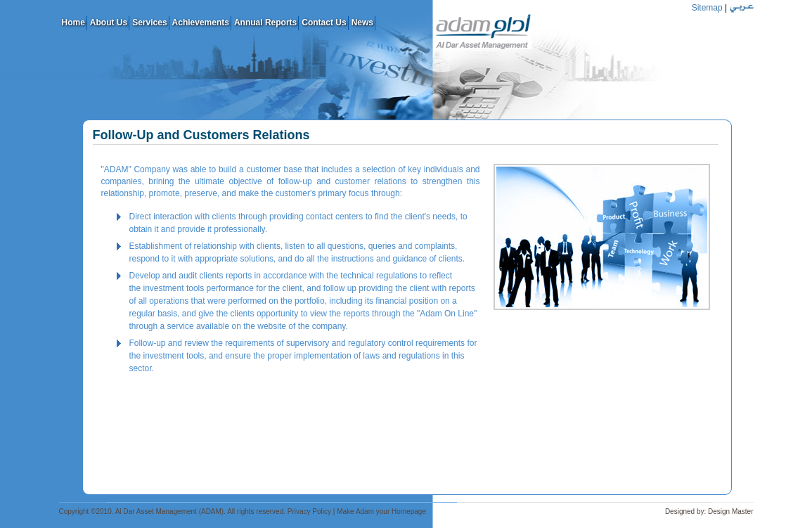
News (362, 22)
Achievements (201, 22)
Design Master (730, 511)
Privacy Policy (309, 511)
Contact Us (324, 22)
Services (149, 22)
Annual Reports (265, 22)
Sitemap (707, 8)
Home (73, 22)
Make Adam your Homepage (381, 511)
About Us (109, 22)
